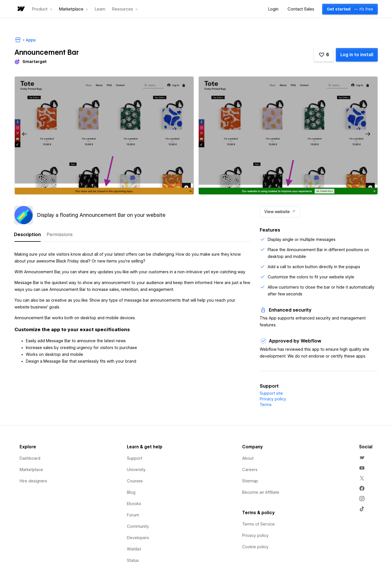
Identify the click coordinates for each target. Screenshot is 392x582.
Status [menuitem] (133, 560)
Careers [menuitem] (250, 470)
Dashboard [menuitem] (30, 458)
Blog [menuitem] (131, 492)
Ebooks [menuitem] (134, 504)
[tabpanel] (133, 305)
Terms (266, 405)
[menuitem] (362, 458)
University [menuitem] (136, 470)
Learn (100, 9)
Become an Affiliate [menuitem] (261, 492)
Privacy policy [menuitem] (255, 535)
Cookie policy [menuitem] (255, 547)
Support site (271, 393)
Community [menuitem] (138, 526)
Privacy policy (273, 399)
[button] (42, 9)
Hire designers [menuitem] (33, 481)
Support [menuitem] (135, 458)
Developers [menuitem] (138, 538)
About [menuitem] (248, 458)
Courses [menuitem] (135, 481)
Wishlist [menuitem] (134, 549)
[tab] (28, 235)
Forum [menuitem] (133, 515)
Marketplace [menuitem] (31, 470)
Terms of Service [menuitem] (258, 524)
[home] (21, 9)
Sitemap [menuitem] (250, 481)
